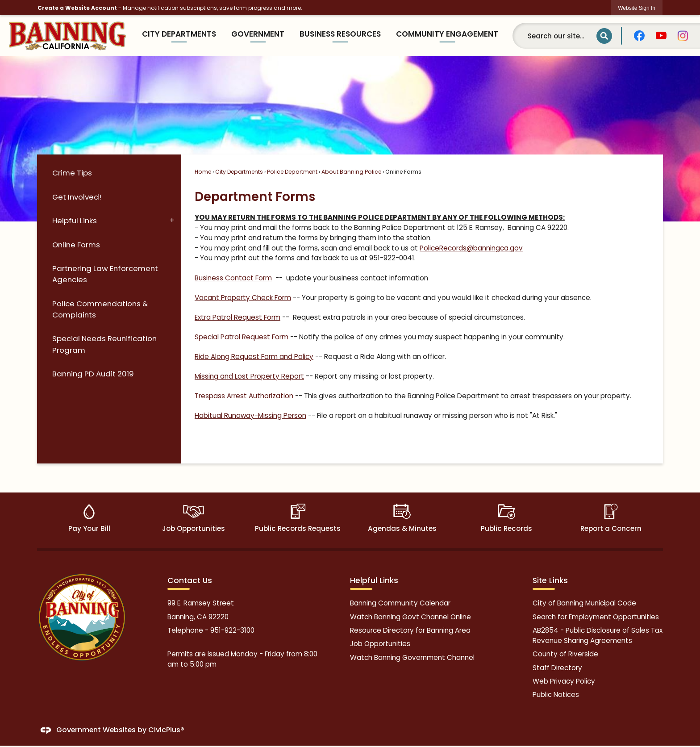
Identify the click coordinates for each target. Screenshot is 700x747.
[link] (637, 8)
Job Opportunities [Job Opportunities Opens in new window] (380, 644)
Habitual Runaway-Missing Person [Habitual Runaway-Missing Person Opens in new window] (250, 415)
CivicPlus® (166, 730)
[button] (604, 36)
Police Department (292, 172)
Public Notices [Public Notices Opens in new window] (556, 695)
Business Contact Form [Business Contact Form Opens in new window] (233, 278)
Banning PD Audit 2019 (93, 374)
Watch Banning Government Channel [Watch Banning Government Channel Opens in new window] (412, 657)
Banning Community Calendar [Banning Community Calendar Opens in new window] (400, 603)
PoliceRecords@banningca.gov (471, 248)
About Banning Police (351, 172)
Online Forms (76, 245)
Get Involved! (77, 197)
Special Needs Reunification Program (104, 344)
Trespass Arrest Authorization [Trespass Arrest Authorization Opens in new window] (244, 396)
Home (203, 172)
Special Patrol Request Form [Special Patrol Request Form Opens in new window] (242, 337)
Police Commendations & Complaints (100, 309)
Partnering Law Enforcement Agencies (105, 274)
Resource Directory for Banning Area (410, 630)
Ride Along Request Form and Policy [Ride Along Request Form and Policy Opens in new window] (254, 357)
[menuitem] (179, 36)
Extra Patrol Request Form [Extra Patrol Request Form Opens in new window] (237, 317)
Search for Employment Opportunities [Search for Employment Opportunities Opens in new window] (596, 617)
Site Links (550, 580)
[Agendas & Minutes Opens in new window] (402, 520)
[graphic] (639, 36)
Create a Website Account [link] (77, 8)
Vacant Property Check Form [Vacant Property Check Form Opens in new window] (243, 298)
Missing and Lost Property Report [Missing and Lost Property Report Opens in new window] (249, 376)
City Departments (239, 172)
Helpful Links (75, 221)
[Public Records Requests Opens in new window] (298, 520)
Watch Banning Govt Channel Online (410, 617)
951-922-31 (228, 630)
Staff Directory (557, 668)
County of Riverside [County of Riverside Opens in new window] (565, 654)
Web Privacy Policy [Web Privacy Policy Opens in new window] (564, 681)
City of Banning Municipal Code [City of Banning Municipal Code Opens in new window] (584, 603)
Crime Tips (72, 173)
